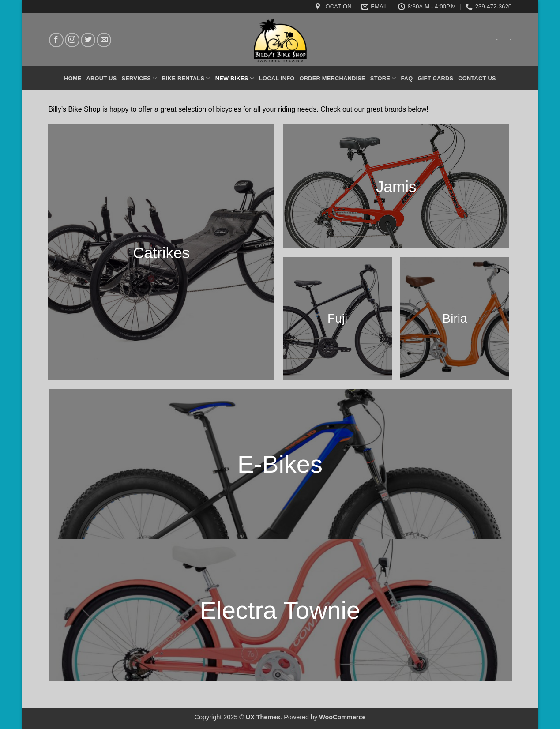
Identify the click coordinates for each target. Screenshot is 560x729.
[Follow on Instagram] (72, 40)
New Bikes (235, 78)
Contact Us (477, 78)
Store (383, 78)
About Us (102, 78)
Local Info (277, 78)
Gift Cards (436, 78)
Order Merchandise (332, 78)
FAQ (407, 78)
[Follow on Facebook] (56, 40)
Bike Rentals (186, 78)
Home (73, 78)
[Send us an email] (104, 40)
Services (139, 78)
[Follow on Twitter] (88, 40)
